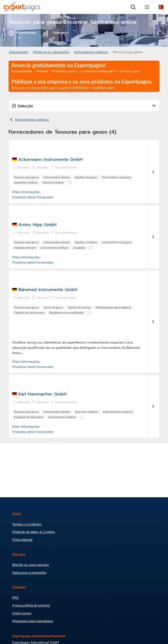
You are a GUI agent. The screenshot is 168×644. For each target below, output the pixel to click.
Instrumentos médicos (91, 52)
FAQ (15, 597)
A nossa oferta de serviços (31, 605)
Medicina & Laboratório (51, 52)
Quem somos (22, 613)
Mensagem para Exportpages (33, 621)
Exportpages (19, 52)
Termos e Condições (27, 524)
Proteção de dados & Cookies (34, 532)
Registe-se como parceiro (31, 565)
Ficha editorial (22, 540)
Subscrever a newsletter (29, 572)
